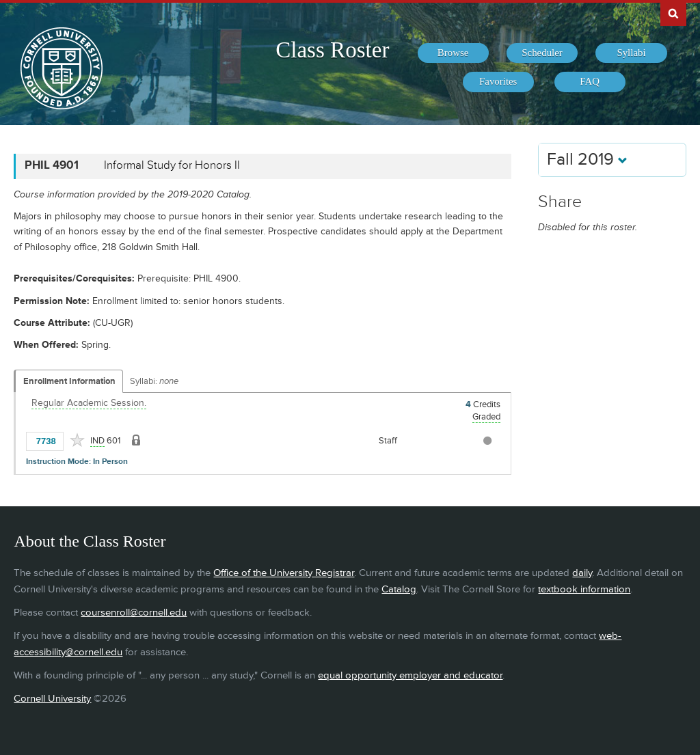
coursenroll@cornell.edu (134, 613)
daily (582, 573)
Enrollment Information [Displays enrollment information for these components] (69, 381)
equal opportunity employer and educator (410, 675)
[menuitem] (453, 53)
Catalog (399, 589)
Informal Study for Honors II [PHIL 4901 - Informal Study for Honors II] (172, 165)
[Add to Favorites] (77, 440)
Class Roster (332, 50)
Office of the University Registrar (284, 573)
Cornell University (52, 699)
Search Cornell (673, 13)
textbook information (584, 589)
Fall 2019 (587, 160)
